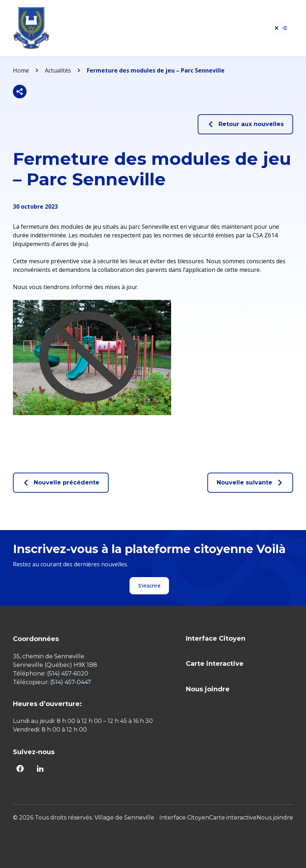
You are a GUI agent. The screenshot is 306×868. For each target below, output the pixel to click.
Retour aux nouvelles (245, 124)
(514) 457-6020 (68, 674)
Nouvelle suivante (250, 483)
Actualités (58, 70)
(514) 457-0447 (71, 682)
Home (21, 70)
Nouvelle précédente (61, 483)
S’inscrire (149, 586)
